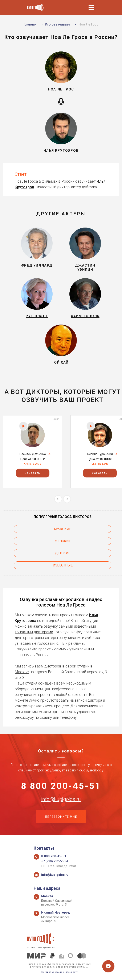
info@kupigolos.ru (61, 799)
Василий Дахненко (33, 454)
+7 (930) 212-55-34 (55, 861)
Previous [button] (58, 499)
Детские (63, 553)
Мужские (63, 529)
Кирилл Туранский (100, 454)
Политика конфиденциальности (59, 972)
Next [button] (67, 499)
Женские (63, 541)
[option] (33, 452)
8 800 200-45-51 (61, 786)
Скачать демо (33, 464)
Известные (63, 565)
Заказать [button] (32, 473)
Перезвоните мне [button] (61, 817)
